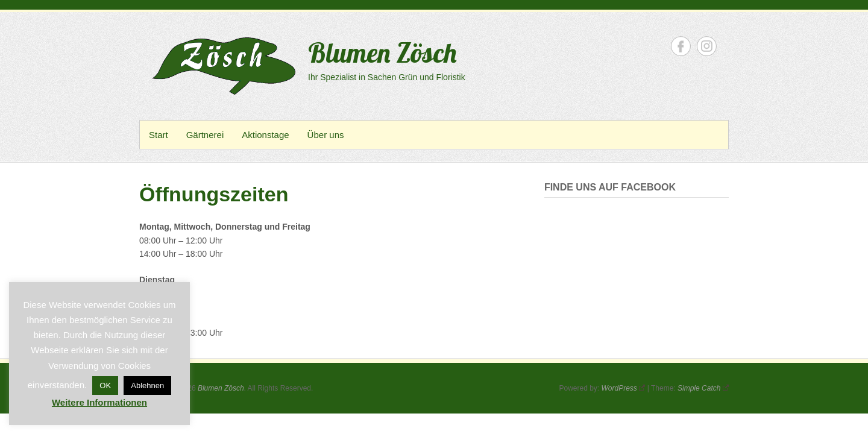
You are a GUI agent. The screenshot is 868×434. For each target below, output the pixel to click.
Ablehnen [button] (147, 385)
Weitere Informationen (99, 402)
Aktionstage (265, 135)
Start (159, 135)
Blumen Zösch (382, 52)
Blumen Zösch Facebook (681, 46)
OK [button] (105, 385)
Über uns (326, 135)
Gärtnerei (205, 135)
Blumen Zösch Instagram (707, 46)
